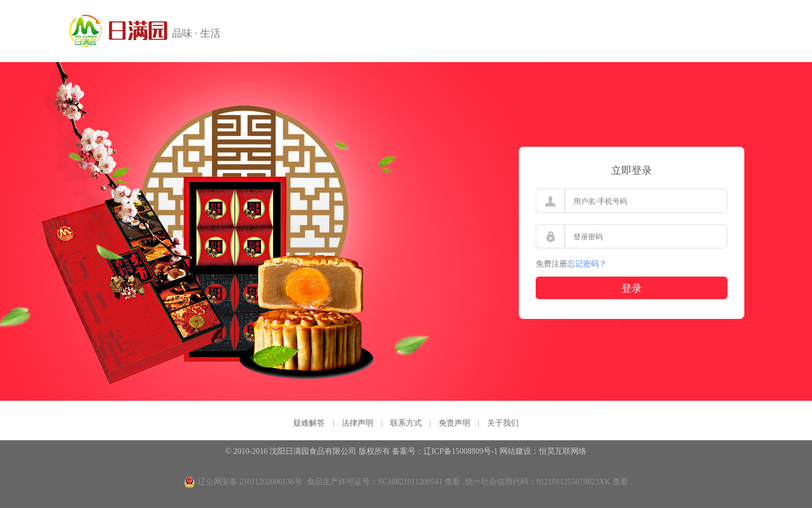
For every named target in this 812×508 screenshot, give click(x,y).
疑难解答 (309, 423)
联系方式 (406, 423)
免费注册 (551, 264)
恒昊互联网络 (563, 451)
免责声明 (454, 423)
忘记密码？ (587, 264)
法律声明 (358, 423)
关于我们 (503, 423)
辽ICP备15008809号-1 (460, 451)
